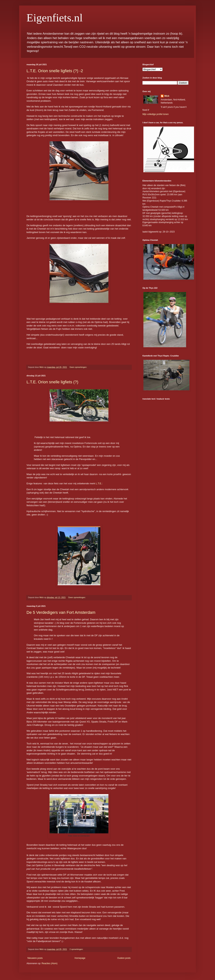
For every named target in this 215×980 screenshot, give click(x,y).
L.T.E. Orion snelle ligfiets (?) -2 (55, 71)
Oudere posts (124, 958)
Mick (167, 96)
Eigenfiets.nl (55, 18)
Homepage (80, 958)
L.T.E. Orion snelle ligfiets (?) (52, 382)
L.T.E (98, 483)
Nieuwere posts (35, 958)
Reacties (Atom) (50, 963)
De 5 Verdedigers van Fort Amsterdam (61, 612)
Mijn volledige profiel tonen (156, 114)
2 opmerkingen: (77, 949)
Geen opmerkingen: (79, 367)
